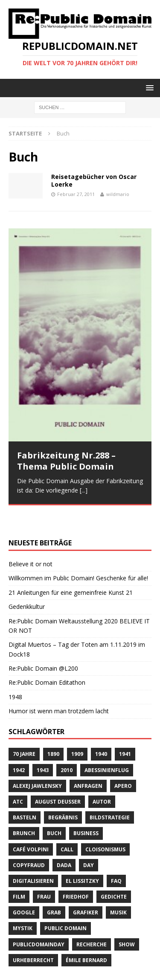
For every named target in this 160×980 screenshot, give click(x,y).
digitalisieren (33, 856)
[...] (84, 490)
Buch (54, 808)
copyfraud (29, 840)
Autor (102, 777)
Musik (118, 888)
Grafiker (86, 888)
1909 (77, 729)
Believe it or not (31, 539)
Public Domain (65, 904)
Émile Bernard (86, 935)
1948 (15, 672)
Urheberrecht (33, 935)
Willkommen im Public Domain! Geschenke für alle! (78, 553)
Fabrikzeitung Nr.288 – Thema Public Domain (66, 461)
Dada (64, 840)
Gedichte (114, 872)
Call (67, 824)
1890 (53, 729)
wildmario (118, 194)
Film (19, 872)
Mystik (23, 904)
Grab (54, 888)
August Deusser (58, 777)
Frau (44, 872)
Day (89, 840)
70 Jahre (24, 729)
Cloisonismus (105, 824)
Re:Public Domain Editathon (47, 658)
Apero (123, 761)
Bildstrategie (110, 793)
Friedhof (76, 872)
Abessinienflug (107, 745)
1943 (43, 745)
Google (24, 888)
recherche (92, 919)
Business (86, 808)
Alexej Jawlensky (37, 761)
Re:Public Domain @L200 (43, 644)
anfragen (88, 761)
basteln (25, 793)
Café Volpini (31, 824)
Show (127, 919)
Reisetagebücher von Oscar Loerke (94, 180)
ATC (18, 777)
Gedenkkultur (27, 582)
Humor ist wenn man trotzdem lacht (59, 686)
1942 (19, 745)
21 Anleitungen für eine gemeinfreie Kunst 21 (71, 567)
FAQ (116, 856)
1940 (101, 729)
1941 (125, 729)
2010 (67, 745)
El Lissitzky (82, 856)
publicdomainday (39, 919)
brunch (24, 808)
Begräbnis (63, 793)
